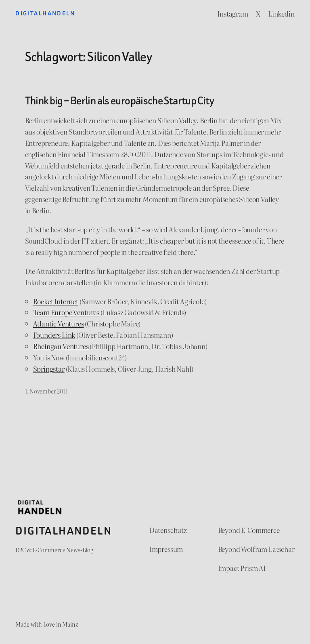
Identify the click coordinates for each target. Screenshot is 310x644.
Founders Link (54, 335)
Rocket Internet (56, 301)
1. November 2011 (46, 391)
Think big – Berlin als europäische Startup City (119, 101)
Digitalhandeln (45, 14)
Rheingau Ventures (61, 346)
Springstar (49, 369)
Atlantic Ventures (59, 323)
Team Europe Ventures (66, 312)
